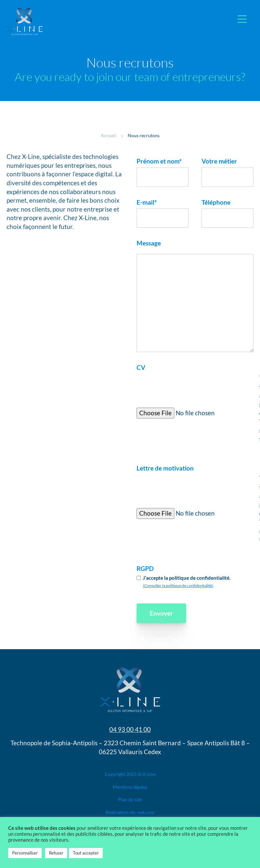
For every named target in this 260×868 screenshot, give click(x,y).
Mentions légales (130, 787)
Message (149, 243)
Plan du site (130, 799)
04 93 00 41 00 (130, 729)
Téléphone (216, 202)
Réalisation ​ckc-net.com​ (130, 812)
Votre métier (219, 161)
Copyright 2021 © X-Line (130, 774)
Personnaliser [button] (25, 853)
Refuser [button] (56, 853)
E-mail (147, 202)
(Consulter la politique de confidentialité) (178, 586)
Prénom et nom (159, 161)
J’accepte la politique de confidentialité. (187, 578)
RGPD (145, 568)
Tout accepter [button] (86, 853)
